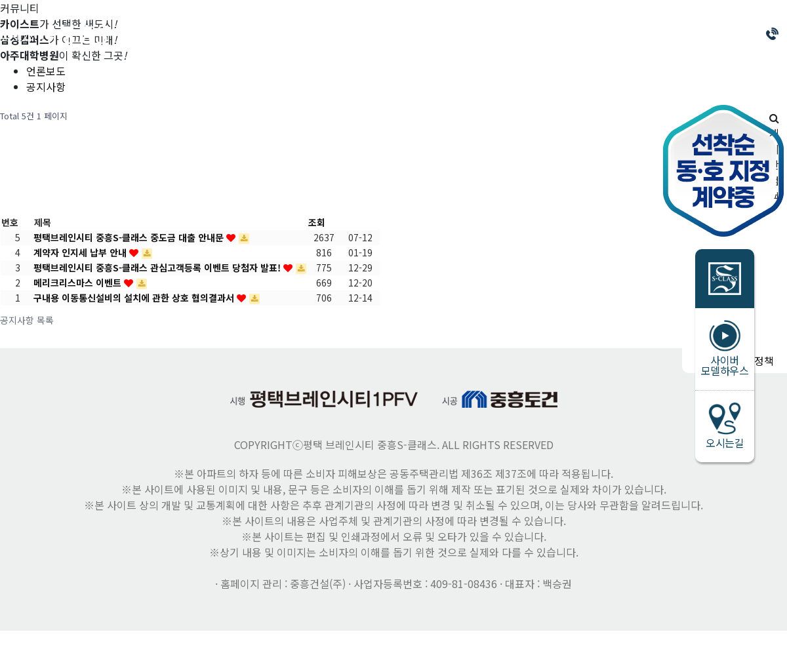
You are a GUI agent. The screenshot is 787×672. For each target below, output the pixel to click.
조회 (317, 222)
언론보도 (46, 71)
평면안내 (462, 34)
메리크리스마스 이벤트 (79, 283)
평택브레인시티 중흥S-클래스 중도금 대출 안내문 (130, 237)
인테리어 (541, 34)
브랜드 (231, 34)
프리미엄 (384, 34)
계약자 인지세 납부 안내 (81, 252)
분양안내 (305, 34)
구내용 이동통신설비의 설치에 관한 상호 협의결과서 (135, 298)
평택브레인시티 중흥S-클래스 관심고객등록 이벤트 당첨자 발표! (158, 267)
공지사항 (46, 87)
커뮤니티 (620, 34)
